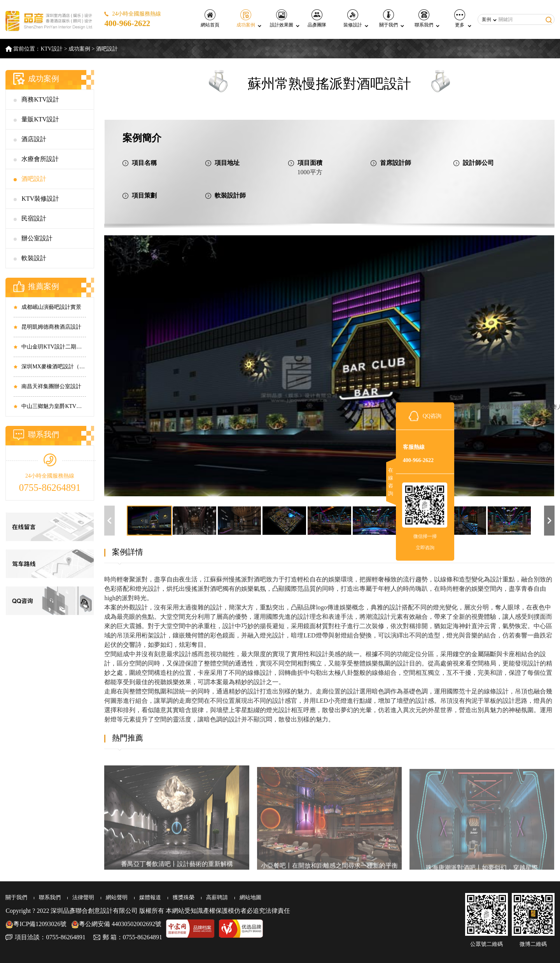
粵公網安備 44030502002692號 (116, 924)
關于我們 (388, 18)
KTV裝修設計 (40, 199)
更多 (460, 18)
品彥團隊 (317, 18)
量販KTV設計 (40, 119)
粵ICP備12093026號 (36, 924)
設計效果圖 (282, 18)
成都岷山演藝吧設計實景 (51, 307)
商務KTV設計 (40, 99)
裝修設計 (353, 18)
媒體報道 (150, 897)
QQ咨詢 (432, 416)
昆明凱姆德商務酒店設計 (51, 327)
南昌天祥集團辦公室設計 (51, 386)
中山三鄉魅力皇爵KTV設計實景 (53, 406)
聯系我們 (424, 18)
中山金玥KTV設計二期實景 (53, 347)
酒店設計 (34, 139)
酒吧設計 (107, 49)
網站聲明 (117, 897)
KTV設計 (52, 49)
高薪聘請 (217, 897)
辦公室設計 (37, 238)
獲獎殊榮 (184, 897)
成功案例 (246, 18)
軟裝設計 (34, 258)
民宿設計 (34, 218)
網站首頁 (210, 18)
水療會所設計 (40, 159)
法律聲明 (83, 897)
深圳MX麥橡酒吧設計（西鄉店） (53, 367)
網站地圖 (250, 897)
